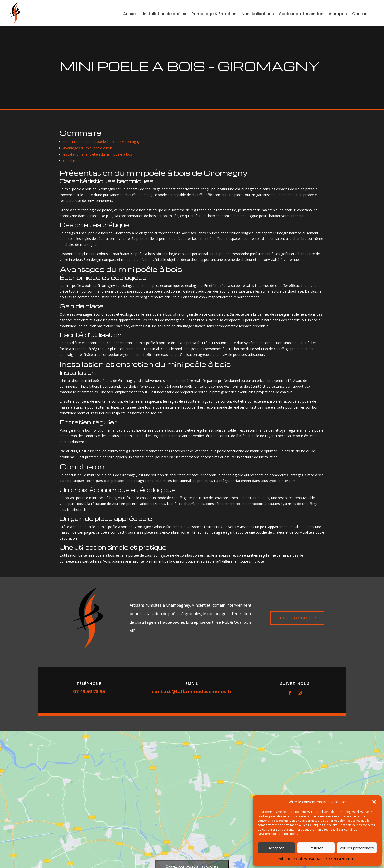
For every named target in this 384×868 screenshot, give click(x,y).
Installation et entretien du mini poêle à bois (98, 154)
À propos (338, 14)
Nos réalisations (258, 14)
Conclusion (72, 161)
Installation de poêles (165, 14)
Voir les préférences (357, 848)
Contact (361, 14)
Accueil (130, 14)
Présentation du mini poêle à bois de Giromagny (101, 142)
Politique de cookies (293, 859)
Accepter (276, 848)
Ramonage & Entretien (214, 14)
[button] (374, 802)
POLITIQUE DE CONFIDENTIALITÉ (331, 859)
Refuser (316, 848)
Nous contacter (297, 618)
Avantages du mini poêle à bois (88, 148)
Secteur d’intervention (301, 14)
